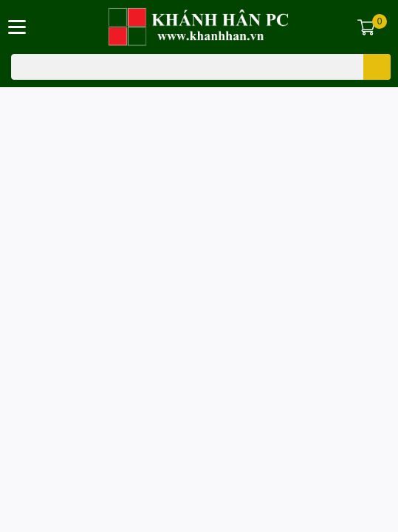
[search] (377, 67)
